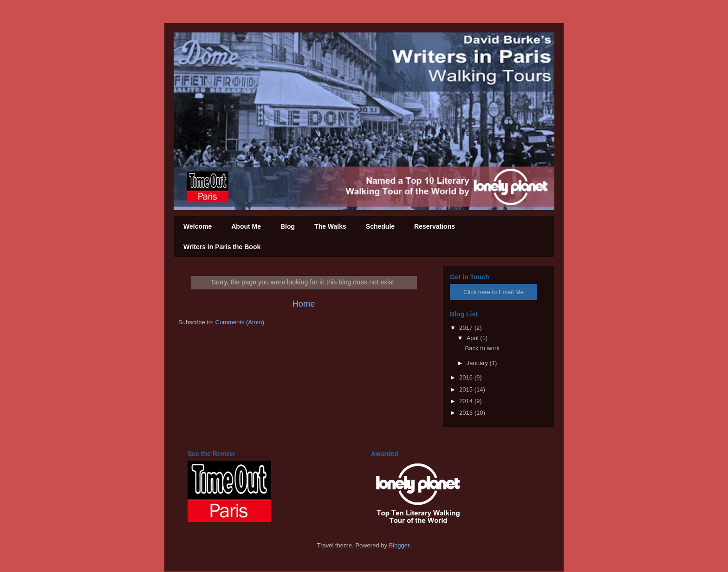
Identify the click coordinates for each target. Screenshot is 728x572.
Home (304, 304)
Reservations (435, 226)
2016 (467, 377)
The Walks (330, 226)
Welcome (198, 226)
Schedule (380, 226)
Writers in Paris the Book (222, 247)
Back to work (482, 348)
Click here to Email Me (494, 292)
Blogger (399, 545)
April (474, 338)
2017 (467, 328)
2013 (467, 413)
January (478, 363)
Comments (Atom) (240, 322)
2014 (467, 401)
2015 (467, 389)
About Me (246, 226)
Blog (288, 226)
